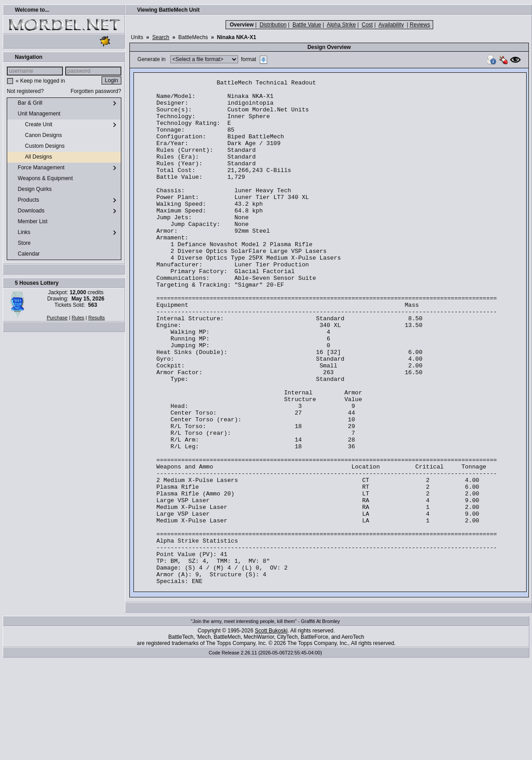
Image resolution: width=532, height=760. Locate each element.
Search (161, 37)
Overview (242, 25)
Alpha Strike (341, 25)
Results (97, 318)
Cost (367, 25)
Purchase (57, 318)
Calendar (25, 254)
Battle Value (307, 25)
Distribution (273, 25)
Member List (29, 222)
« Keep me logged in (40, 81)
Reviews (420, 25)
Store (21, 243)
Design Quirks (31, 190)
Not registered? (25, 91)
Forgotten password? (96, 91)
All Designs (31, 157)
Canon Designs (36, 136)
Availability (391, 25)
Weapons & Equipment (42, 179)
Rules (78, 318)
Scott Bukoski (271, 732)
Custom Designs (38, 146)
